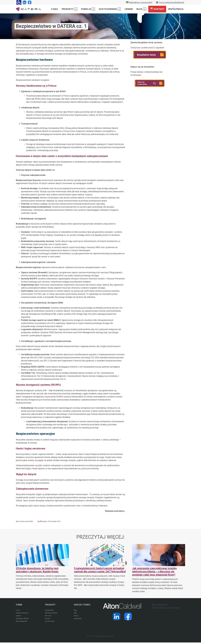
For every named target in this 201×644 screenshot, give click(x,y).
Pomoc (76, 617)
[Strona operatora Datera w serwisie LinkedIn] (24, 2)
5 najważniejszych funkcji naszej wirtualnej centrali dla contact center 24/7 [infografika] (100, 570)
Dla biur (48, 620)
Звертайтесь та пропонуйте (139, 2)
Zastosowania (110, 9)
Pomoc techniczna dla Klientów (170, 2)
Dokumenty (78, 620)
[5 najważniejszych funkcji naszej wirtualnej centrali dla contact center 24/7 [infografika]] (100, 567)
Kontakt (157, 9)
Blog (141, 9)
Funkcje (88, 9)
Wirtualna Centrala (52, 614)
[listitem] (71, 511)
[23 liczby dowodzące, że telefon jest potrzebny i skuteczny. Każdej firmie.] (42, 567)
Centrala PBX (50, 610)
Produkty (69, 9)
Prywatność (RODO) (23, 620)
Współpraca (176, 9)
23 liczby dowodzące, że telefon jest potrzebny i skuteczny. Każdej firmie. (37, 570)
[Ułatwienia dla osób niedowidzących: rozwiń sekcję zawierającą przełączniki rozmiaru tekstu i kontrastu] (19, 2)
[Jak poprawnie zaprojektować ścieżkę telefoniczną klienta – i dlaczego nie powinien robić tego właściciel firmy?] (159, 569)
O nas (54, 9)
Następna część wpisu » (115, 511)
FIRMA (19, 605)
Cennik (129, 9)
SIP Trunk (48, 617)
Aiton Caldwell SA (22, 623)
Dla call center (50, 623)
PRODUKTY (50, 605)
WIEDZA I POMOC (82, 605)
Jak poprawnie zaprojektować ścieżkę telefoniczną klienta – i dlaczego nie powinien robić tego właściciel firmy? (154, 571)
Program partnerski (23, 614)
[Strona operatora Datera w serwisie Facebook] (29, 2)
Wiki (75, 614)
